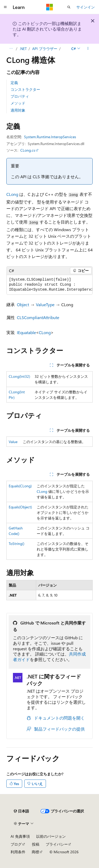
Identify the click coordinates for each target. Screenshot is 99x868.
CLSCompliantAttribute (38, 317)
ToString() (16, 544)
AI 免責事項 (20, 836)
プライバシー (57, 844)
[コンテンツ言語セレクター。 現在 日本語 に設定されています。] (21, 811)
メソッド (18, 103)
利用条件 (18, 852)
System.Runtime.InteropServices (50, 137)
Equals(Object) (20, 507)
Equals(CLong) (20, 486)
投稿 (36, 844)
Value (13, 442)
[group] (49, 285)
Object (23, 304)
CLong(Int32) (19, 376)
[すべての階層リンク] (11, 49)
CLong (12, 194)
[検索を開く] (69, 7)
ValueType (45, 304)
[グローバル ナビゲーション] (5, 7)
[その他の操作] (88, 49)
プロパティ (20, 96)
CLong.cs (28, 150)
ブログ (16, 844)
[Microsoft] (50, 7)
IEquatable (26, 332)
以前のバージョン (51, 836)
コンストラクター (25, 89)
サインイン (86, 7)
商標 (35, 852)
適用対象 (18, 110)
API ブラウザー (45, 49)
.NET (23, 49)
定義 (14, 83)
